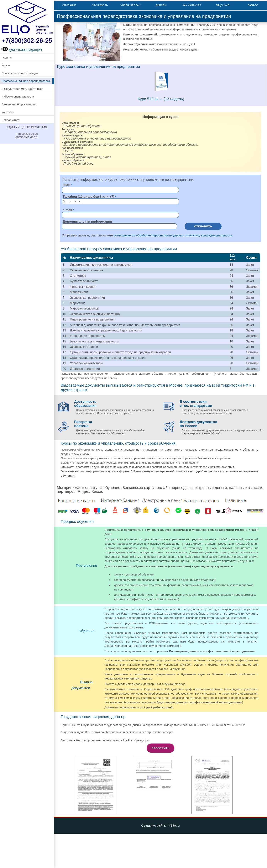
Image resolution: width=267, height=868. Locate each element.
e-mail (67, 210)
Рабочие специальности (18, 96)
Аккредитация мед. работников (22, 89)
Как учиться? (192, 5)
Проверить (160, 748)
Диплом (161, 5)
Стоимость (100, 5)
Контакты (8, 112)
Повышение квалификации (20, 73)
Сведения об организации (19, 104)
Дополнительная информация (87, 222)
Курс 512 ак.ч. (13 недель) (161, 99)
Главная (7, 58)
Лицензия (222, 5)
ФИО (66, 185)
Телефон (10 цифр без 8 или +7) (88, 197)
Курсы (6, 65)
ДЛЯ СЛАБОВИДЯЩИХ (22, 50)
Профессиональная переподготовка (26, 81)
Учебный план (130, 5)
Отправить (203, 226)
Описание (69, 5)
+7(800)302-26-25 (27, 134)
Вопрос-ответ (10, 120)
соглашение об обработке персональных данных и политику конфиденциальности (173, 235)
